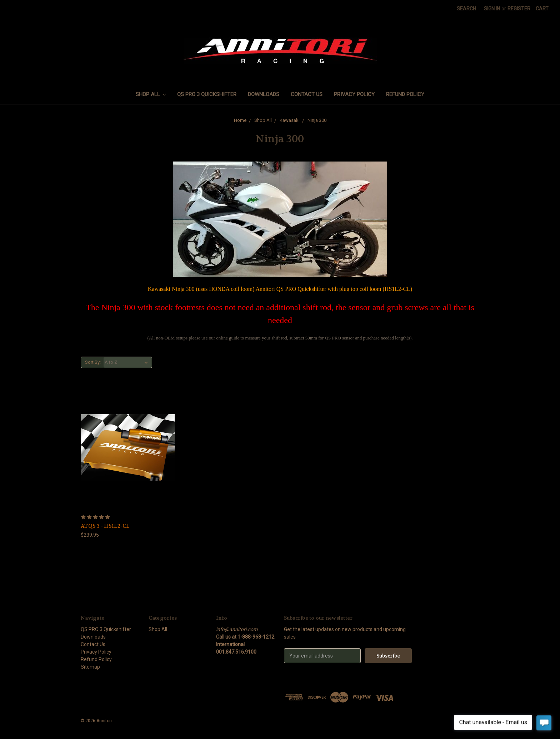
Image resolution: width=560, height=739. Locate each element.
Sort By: (93, 362)
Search (466, 9)
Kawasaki (290, 120)
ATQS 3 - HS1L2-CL (105, 526)
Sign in (492, 9)
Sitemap (90, 667)
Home (240, 120)
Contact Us (307, 94)
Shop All (151, 94)
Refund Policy (405, 94)
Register (519, 9)
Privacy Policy (354, 94)
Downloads (264, 94)
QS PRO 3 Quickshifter (207, 94)
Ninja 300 (317, 120)
